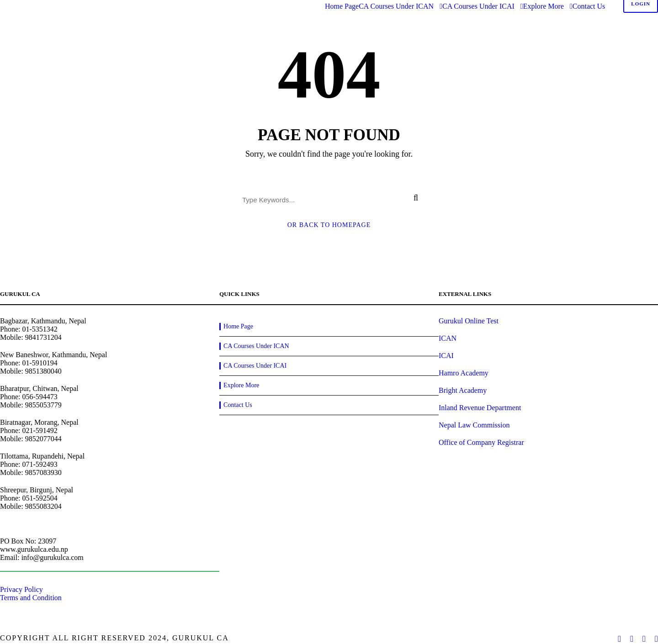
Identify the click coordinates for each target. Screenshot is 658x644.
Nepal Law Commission (474, 425)
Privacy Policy (21, 589)
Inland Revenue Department (480, 408)
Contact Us (589, 6)
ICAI (446, 356)
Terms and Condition (31, 598)
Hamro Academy (464, 373)
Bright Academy (463, 390)
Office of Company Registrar (481, 442)
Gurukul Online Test (469, 321)
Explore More (544, 6)
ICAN (448, 338)
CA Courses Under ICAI (478, 6)
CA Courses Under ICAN (396, 6)
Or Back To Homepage (329, 225)
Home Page (342, 6)
